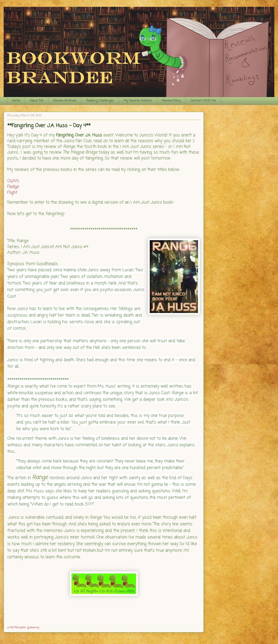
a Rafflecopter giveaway (23, 627)
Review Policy (171, 101)
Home (16, 101)
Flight (12, 193)
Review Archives (65, 101)
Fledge (13, 187)
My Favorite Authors (138, 101)
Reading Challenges (100, 101)
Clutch (13, 181)
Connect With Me (203, 101)
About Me (37, 101)
